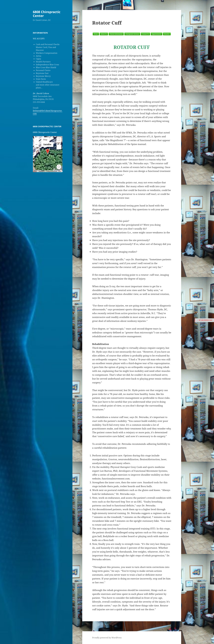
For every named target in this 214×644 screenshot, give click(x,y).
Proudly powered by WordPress (107, 638)
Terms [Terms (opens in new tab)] (60, 171)
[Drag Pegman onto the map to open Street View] (59, 147)
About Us (104, 34)
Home (96, 34)
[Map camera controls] (59, 167)
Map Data (42, 171)
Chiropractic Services (132, 34)
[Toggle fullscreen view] (59, 140)
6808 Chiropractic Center (47, 14)
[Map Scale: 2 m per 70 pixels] (51, 171)
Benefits (167, 34)
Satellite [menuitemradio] (47, 144)
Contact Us (145, 34)
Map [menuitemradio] (45, 140)
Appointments (157, 34)
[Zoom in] (36, 140)
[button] (48, 152)
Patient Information (116, 34)
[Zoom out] (36, 145)
